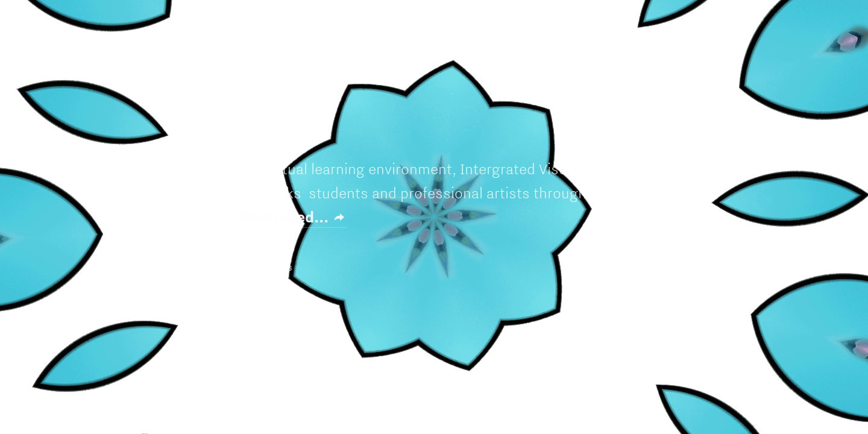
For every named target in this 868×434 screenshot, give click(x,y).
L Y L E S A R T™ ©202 (225, 268)
